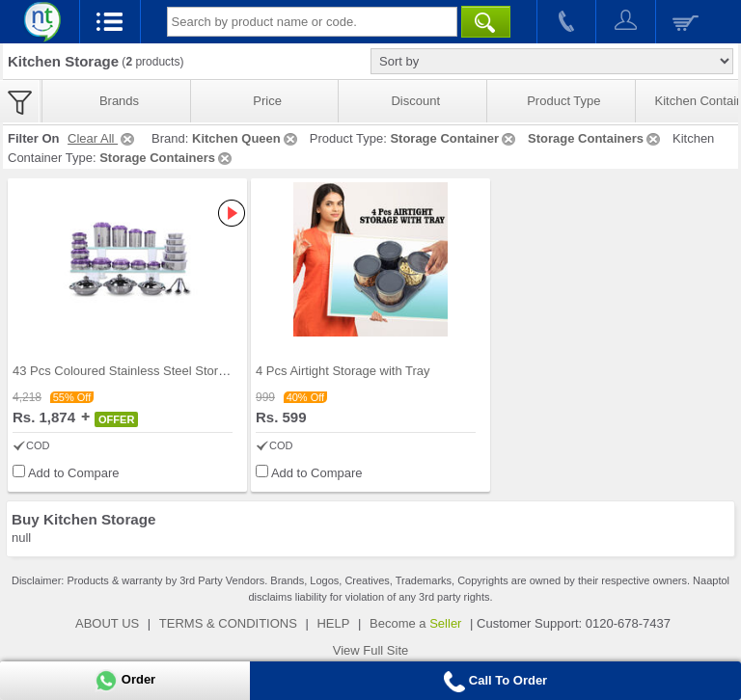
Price (267, 101)
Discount (415, 101)
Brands (119, 101)
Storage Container (454, 138)
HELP (333, 623)
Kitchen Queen (246, 138)
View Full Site (371, 650)
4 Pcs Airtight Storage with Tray (343, 371)
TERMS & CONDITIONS (228, 623)
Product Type (563, 101)
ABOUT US (107, 623)
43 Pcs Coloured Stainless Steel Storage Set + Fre (153, 371)
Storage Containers (595, 138)
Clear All (102, 138)
